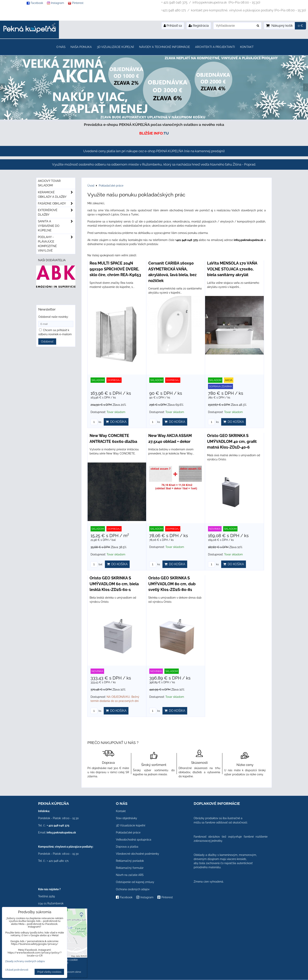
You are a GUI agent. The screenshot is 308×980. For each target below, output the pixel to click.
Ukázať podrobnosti (17, 970)
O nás (61, 47)
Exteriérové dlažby (57, 212)
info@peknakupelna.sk (61, 833)
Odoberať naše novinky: (53, 317)
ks (96, 422)
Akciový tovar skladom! (49, 183)
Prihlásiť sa (173, 26)
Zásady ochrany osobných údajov (25, 961)
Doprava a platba (127, 847)
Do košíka (116, 422)
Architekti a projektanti (215, 47)
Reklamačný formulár (130, 868)
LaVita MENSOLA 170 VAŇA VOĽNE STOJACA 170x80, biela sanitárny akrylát (232, 269)
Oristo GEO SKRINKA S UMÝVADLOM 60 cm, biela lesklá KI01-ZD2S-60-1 (114, 584)
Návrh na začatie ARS (130, 875)
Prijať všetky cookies (49, 972)
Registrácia (199, 26)
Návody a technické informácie (165, 47)
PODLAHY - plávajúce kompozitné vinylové (57, 244)
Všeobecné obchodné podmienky (137, 854)
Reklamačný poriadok (130, 861)
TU (166, 133)
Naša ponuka (81, 47)
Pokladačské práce (128, 833)
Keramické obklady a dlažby (57, 195)
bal (96, 564)
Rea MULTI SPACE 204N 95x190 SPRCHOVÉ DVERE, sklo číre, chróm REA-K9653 (115, 269)
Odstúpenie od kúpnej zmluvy (135, 882)
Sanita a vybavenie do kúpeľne (57, 226)
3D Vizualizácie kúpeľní (115, 47)
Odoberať (47, 342)
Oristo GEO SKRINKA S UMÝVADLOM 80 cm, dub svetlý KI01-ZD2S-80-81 (172, 584)
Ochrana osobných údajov (133, 889)
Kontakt (247, 47)
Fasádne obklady (57, 204)
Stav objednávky (126, 818)
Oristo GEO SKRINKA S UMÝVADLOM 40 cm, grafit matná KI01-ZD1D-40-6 (232, 441)
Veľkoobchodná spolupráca (134, 840)
